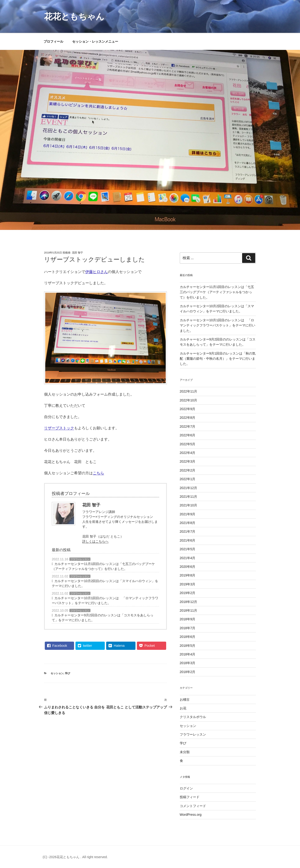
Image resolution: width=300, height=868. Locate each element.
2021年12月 (189, 488)
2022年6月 (188, 435)
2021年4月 (188, 558)
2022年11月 (189, 391)
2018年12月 (189, 602)
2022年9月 (188, 409)
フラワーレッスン (80, 559)
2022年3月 (188, 461)
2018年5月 (188, 646)
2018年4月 (188, 654)
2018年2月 (188, 672)
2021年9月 (188, 514)
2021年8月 (188, 523)
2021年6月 (188, 540)
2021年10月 (189, 505)
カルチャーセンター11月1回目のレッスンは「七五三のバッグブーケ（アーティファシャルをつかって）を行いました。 (103, 566)
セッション (57, 673)
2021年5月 (188, 549)
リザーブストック (59, 428)
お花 (183, 708)
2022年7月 (188, 427)
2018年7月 (188, 628)
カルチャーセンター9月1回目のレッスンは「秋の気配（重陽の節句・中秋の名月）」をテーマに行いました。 (218, 359)
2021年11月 (189, 497)
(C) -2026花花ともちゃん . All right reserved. (75, 857)
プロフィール (53, 41)
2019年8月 (188, 575)
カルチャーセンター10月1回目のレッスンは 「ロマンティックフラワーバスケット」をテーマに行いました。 (105, 600)
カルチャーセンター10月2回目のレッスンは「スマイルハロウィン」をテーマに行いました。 (105, 583)
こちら (98, 473)
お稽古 (185, 700)
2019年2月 (188, 593)
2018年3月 (188, 663)
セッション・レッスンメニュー (95, 41)
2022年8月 (188, 418)
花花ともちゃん (74, 17)
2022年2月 (188, 470)
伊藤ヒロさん (97, 272)
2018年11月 (189, 610)
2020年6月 (188, 567)
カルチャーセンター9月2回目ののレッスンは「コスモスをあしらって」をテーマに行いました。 (103, 618)
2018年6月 (188, 637)
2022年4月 (188, 453)
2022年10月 (189, 400)
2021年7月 (188, 531)
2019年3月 (188, 584)
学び (67, 673)
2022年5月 (188, 444)
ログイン (186, 788)
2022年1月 (188, 479)
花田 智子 (77, 253)
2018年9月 (188, 619)
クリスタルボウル (193, 717)
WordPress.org (191, 815)
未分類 (185, 752)
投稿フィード (190, 797)
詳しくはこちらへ (95, 541)
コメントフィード (193, 806)
